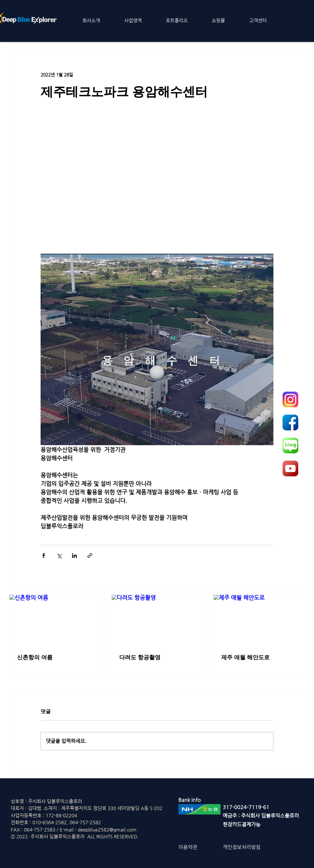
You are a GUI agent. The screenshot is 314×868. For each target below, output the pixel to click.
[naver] (290, 445)
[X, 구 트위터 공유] (59, 556)
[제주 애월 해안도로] (259, 620)
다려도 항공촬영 (140, 657)
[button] (91, 20)
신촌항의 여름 (35, 657)
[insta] (290, 400)
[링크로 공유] (90, 556)
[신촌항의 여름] (55, 620)
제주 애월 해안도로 (245, 657)
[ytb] (290, 468)
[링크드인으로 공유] (74, 556)
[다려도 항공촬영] (157, 620)
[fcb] (290, 423)
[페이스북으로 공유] (44, 556)
